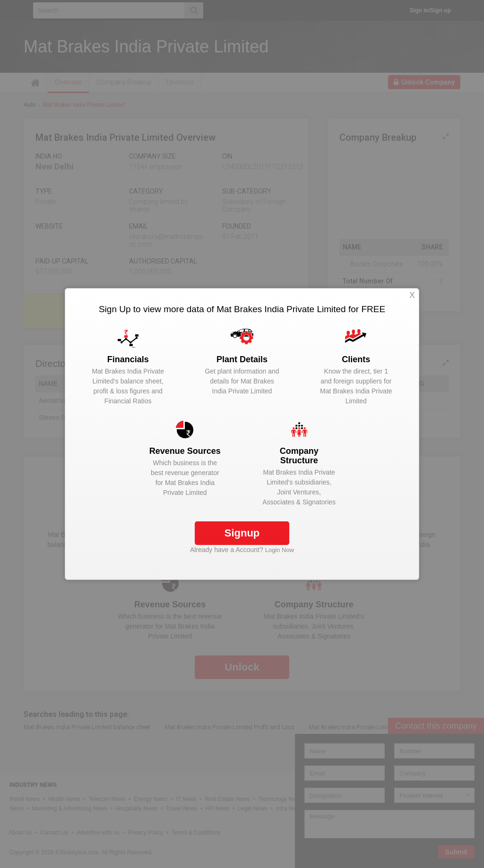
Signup (242, 533)
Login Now (280, 550)
